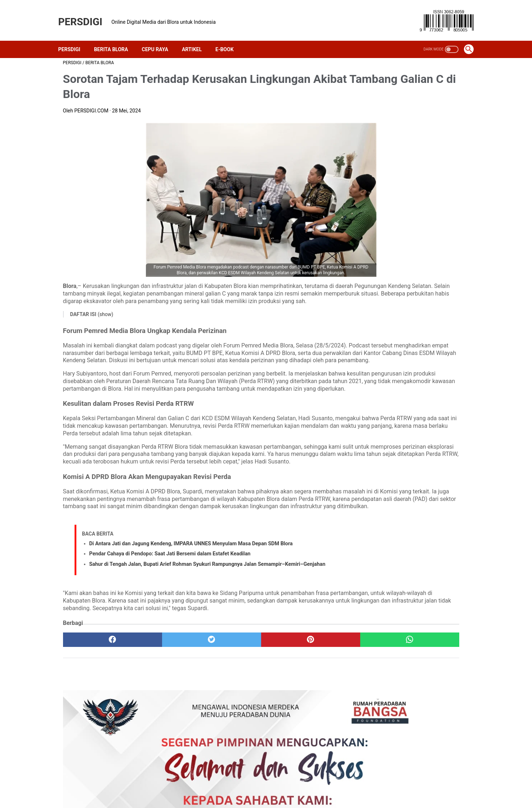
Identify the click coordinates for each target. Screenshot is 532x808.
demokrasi (429, 440)
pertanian (445, 478)
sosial (426, 490)
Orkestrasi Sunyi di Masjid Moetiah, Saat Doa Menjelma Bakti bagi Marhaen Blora (412, 364)
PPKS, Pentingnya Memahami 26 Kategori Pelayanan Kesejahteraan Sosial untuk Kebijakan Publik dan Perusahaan (412, 238)
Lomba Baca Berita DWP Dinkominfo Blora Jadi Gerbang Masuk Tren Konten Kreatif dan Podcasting (413, 286)
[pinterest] (233, 718)
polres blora (399, 490)
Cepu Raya (159, 38)
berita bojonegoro (438, 428)
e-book (402, 453)
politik (372, 490)
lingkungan (409, 465)
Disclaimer (292, 785)
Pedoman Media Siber (346, 785)
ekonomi (427, 453)
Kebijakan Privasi (244, 785)
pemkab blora (380, 478)
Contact (200, 785)
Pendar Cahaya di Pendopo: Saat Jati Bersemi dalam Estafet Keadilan (170, 618)
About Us (136, 785)
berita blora (398, 428)
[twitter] (165, 718)
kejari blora (377, 465)
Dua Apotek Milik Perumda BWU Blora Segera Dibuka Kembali (415, 325)
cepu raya (399, 440)
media (435, 465)
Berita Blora (116, 38)
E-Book (229, 38)
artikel (372, 428)
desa (453, 440)
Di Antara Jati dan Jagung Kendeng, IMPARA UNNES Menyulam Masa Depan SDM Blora (191, 607)
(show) (105, 318)
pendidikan (415, 478)
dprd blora (376, 453)
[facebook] (97, 718)
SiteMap (397, 785)
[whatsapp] (301, 718)
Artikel (196, 38)
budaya (373, 440)
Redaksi (169, 785)
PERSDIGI (85, 15)
